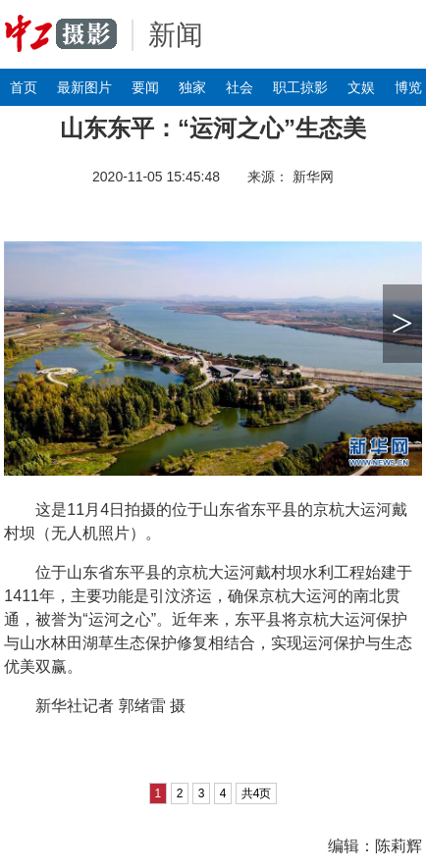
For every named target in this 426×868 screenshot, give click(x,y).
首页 (24, 87)
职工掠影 (300, 87)
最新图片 (84, 87)
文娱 (361, 87)
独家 (192, 87)
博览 (408, 87)
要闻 (145, 87)
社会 (240, 87)
